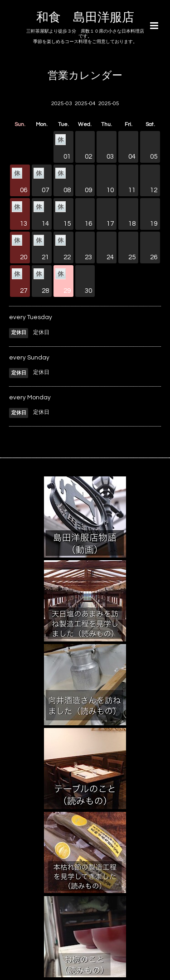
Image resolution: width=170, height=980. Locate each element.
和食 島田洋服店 (85, 18)
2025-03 (62, 104)
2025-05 (109, 104)
